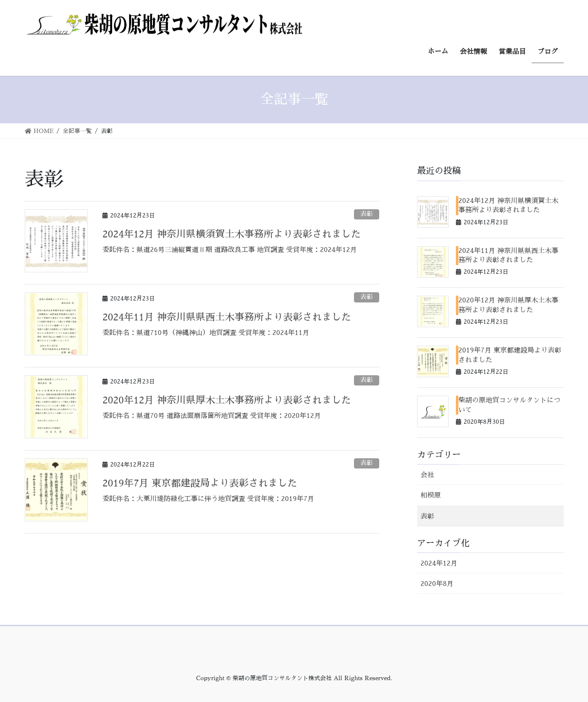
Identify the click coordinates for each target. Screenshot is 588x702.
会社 (427, 475)
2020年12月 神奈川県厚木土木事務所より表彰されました (227, 400)
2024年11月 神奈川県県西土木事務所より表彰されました (227, 317)
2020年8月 (437, 584)
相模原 (431, 495)
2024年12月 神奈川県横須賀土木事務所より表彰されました (232, 234)
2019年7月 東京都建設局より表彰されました (200, 483)
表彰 (367, 214)
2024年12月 (439, 563)
